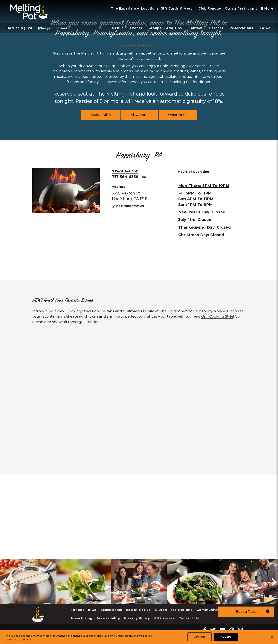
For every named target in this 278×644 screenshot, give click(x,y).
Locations (150, 8)
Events (136, 28)
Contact (195, 28)
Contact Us (189, 618)
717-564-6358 (125, 171)
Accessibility (108, 618)
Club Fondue (210, 8)
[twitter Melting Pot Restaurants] (213, 630)
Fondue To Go (84, 610)
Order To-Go (178, 115)
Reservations (241, 28)
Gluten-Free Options (174, 610)
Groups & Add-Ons (165, 28)
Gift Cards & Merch (178, 8)
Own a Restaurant (241, 8)
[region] (139, 637)
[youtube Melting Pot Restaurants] (222, 630)
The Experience (125, 8)
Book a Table (101, 115)
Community (207, 610)
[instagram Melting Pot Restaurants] (240, 630)
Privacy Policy (137, 618)
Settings (200, 637)
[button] (246, 612)
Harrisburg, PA (19, 28)
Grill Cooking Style (217, 316)
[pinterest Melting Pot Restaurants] (232, 630)
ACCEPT (226, 637)
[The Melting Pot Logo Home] (29, 12)
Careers (216, 28)
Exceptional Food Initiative (126, 610)
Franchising (82, 618)
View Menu (140, 115)
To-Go (265, 28)
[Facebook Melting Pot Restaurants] (205, 630)
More (268, 8)
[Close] (272, 637)
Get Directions (128, 206)
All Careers (164, 618)
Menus (118, 28)
